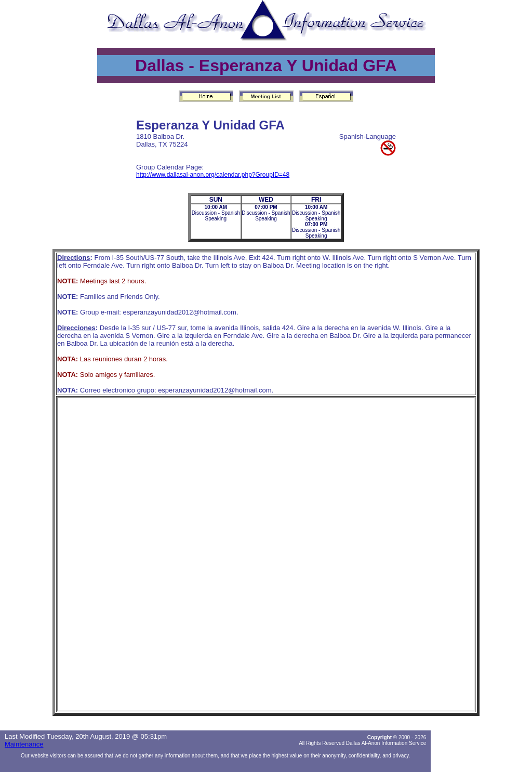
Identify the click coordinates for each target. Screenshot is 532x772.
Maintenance (24, 744)
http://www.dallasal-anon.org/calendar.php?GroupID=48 (213, 175)
